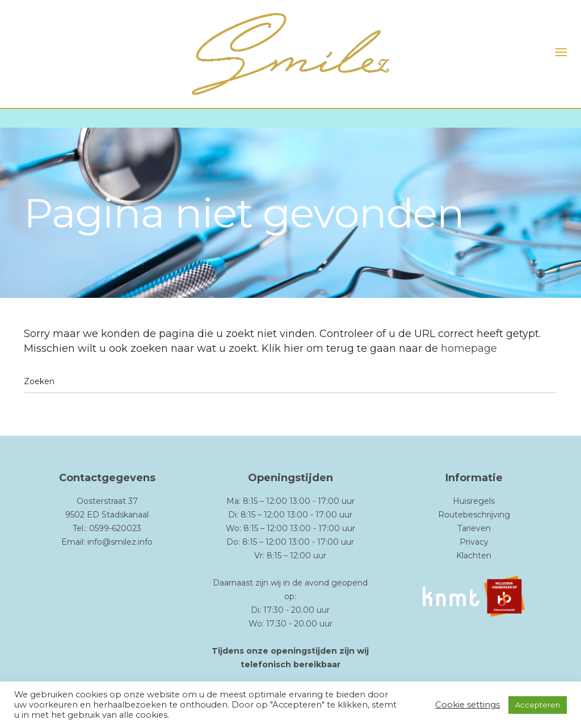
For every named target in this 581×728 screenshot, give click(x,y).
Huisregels (474, 501)
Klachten (474, 556)
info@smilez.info (120, 542)
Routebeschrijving (474, 515)
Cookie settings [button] (468, 705)
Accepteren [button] (538, 705)
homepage (469, 348)
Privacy (474, 542)
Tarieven (474, 528)
